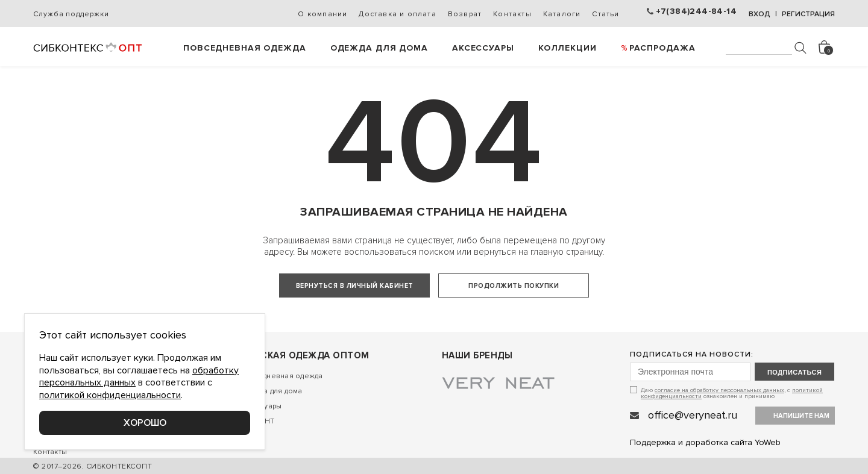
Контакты (512, 14)
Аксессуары (483, 48)
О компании (322, 14)
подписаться (794, 372)
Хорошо (145, 423)
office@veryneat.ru (693, 415)
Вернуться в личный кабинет (355, 286)
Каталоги (562, 14)
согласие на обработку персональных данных (719, 390)
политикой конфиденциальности (110, 395)
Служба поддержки (71, 14)
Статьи (605, 14)
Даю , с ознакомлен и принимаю (732, 393)
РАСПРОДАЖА (662, 48)
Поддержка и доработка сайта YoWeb (705, 442)
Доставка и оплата (397, 14)
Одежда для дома (379, 48)
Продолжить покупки (514, 286)
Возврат (465, 14)
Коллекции (568, 48)
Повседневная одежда (245, 48)
